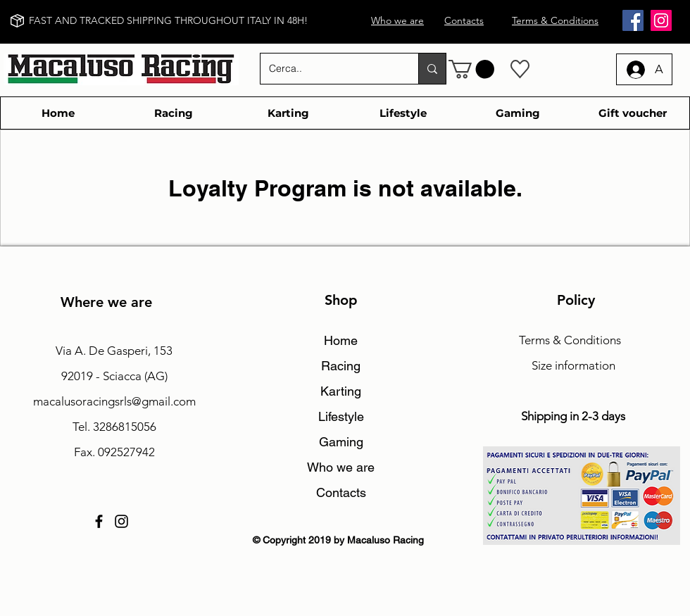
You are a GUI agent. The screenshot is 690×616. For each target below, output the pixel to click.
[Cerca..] (329, 69)
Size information (573, 365)
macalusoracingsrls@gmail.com (114, 401)
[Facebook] (633, 20)
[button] (471, 69)
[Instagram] (661, 20)
